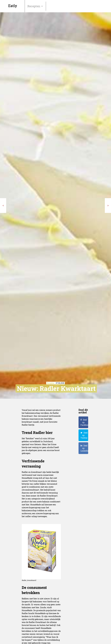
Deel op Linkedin (84, 448)
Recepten (34, 6)
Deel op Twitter (84, 435)
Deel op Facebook (84, 422)
